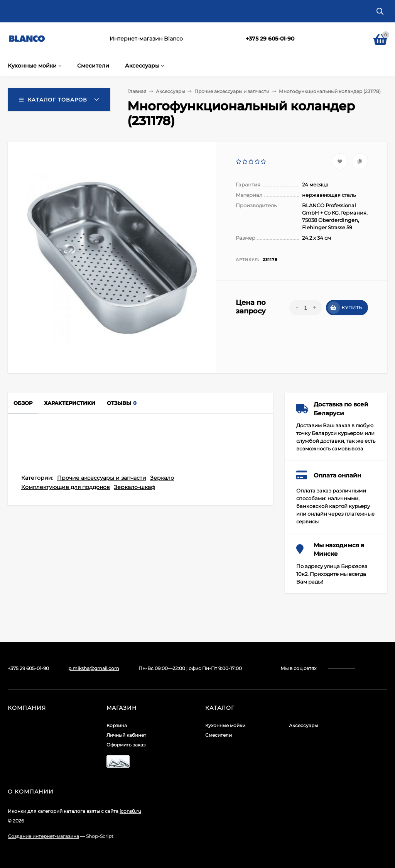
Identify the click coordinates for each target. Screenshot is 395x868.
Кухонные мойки (225, 725)
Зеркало (162, 478)
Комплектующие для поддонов (66, 487)
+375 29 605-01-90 (270, 39)
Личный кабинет (126, 735)
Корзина (117, 725)
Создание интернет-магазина (43, 836)
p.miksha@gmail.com (94, 668)
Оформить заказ (126, 745)
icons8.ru (130, 811)
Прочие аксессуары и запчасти (102, 478)
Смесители (219, 735)
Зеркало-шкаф (134, 487)
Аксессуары (303, 725)
